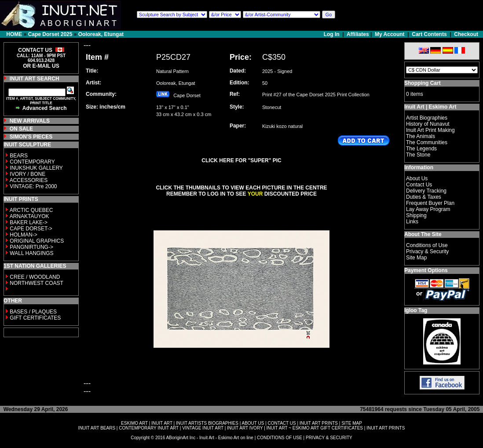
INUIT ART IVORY (245, 428)
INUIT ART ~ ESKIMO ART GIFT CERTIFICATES (315, 428)
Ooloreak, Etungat (101, 34)
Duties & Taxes (424, 197)
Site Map (416, 258)
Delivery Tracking (426, 191)
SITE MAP (352, 423)
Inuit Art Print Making (430, 130)
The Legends (421, 149)
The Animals (421, 136)
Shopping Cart (423, 83)
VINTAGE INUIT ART (203, 428)
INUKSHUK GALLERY (36, 168)
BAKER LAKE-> (29, 222)
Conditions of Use (427, 245)
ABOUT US (253, 423)
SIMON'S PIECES (31, 137)
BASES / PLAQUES (33, 312)
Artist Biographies (427, 118)
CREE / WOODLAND (34, 277)
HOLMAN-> (23, 235)
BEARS (19, 156)
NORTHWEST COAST (36, 283)
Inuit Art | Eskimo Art (430, 107)
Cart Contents (429, 34)
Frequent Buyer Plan (430, 203)
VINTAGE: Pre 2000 (33, 186)
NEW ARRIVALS (30, 121)
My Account (390, 34)
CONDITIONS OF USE (280, 438)
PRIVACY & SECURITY (329, 438)
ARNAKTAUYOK (29, 216)
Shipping (416, 215)
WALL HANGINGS (31, 253)
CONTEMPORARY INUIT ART (149, 428)
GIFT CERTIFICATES (35, 318)
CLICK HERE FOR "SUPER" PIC (241, 160)
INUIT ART (162, 423)
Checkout (466, 34)
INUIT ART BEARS (97, 428)
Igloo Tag (416, 310)
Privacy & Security (427, 251)
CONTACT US (282, 423)
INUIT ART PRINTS (319, 423)
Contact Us (419, 185)
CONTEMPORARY (32, 162)
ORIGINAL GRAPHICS (37, 241)
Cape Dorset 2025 (50, 34)
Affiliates (358, 34)
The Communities (427, 142)
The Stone (418, 155)
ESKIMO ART (134, 423)
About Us (417, 178)
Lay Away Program (428, 209)
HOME (14, 34)
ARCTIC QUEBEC (31, 210)
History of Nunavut (428, 124)
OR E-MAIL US (41, 66)
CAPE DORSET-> (31, 229)
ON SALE (21, 129)
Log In (332, 34)
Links (412, 222)
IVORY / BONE (27, 174)
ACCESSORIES (29, 180)
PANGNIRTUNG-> (31, 247)
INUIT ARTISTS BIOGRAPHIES (207, 423)
